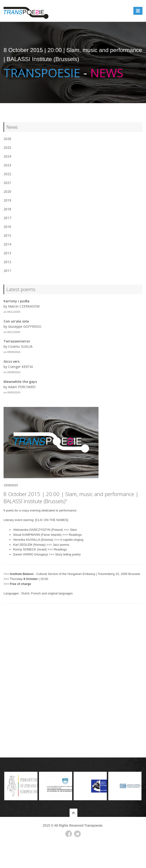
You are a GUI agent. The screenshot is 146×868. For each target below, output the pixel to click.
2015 (7, 235)
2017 (7, 218)
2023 (7, 165)
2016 (7, 227)
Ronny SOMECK (25, 549)
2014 (7, 244)
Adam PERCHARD (22, 387)
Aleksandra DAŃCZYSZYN (32, 530)
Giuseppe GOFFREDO (25, 326)
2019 (7, 200)
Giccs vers (12, 361)
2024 (7, 156)
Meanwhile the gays (20, 382)
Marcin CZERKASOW (24, 306)
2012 (7, 262)
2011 (7, 271)
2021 (7, 183)
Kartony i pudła (16, 301)
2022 (7, 174)
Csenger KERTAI (21, 367)
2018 (7, 209)
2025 (7, 147)
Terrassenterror (17, 341)
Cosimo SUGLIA (20, 346)
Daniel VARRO (23, 554)
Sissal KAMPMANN (26, 535)
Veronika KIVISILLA (26, 540)
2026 (7, 139)
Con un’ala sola (16, 321)
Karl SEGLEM (23, 545)
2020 (7, 191)
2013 (7, 253)
